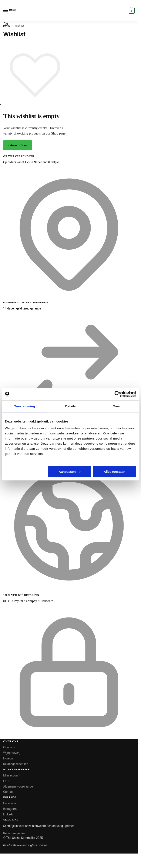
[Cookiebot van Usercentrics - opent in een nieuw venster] (117, 394)
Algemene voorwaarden (19, 786)
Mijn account (12, 775)
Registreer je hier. (15, 833)
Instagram (10, 809)
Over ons (9, 747)
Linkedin (9, 814)
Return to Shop (17, 145)
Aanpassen (70, 472)
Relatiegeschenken (16, 764)
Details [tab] (71, 406)
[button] (131, 11)
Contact (8, 792)
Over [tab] (116, 406)
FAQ (6, 781)
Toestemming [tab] (25, 406)
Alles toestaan (114, 472)
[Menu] (10, 11)
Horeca (8, 758)
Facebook (10, 803)
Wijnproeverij (12, 753)
